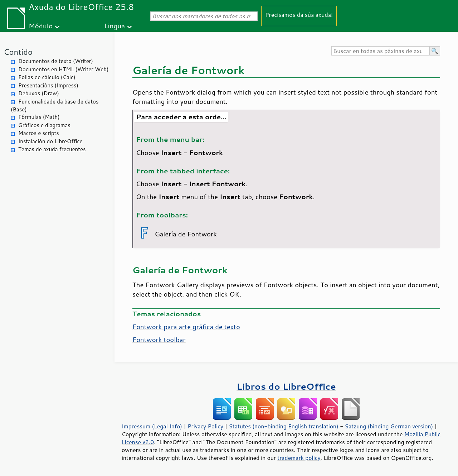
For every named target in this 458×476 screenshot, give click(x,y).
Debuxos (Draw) (39, 93)
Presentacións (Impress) (48, 85)
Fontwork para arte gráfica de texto (186, 327)
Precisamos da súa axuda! (299, 15)
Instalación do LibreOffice (50, 141)
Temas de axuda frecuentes (52, 149)
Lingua (114, 26)
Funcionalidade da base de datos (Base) (55, 106)
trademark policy (299, 458)
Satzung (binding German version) (389, 426)
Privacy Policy (205, 426)
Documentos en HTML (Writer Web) (63, 69)
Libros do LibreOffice (286, 386)
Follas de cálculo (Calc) (47, 77)
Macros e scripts (39, 133)
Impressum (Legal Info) (152, 426)
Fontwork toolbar (159, 340)
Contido (18, 52)
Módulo (41, 26)
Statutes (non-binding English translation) (283, 426)
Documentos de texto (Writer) (56, 61)
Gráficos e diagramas (44, 125)
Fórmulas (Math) (39, 117)
